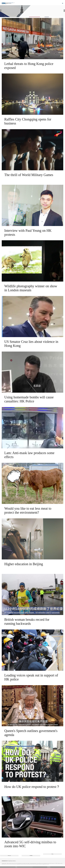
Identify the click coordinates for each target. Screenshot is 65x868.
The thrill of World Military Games (29, 175)
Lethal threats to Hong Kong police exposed (29, 66)
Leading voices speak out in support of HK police (31, 677)
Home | (3, 4)
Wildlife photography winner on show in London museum (31, 288)
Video (5, 4)
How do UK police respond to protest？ (32, 787)
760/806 (31, 856)
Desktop (49, 867)
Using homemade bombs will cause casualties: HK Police (29, 399)
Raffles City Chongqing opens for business (28, 121)
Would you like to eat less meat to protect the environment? (28, 510)
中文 (16, 867)
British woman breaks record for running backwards (27, 622)
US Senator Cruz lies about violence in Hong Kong (31, 344)
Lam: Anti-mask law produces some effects (29, 455)
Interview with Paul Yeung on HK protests (28, 233)
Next (52, 854)
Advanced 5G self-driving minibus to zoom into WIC (30, 844)
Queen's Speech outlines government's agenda (31, 733)
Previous (9, 856)
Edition (13, 3)
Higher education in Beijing (24, 564)
